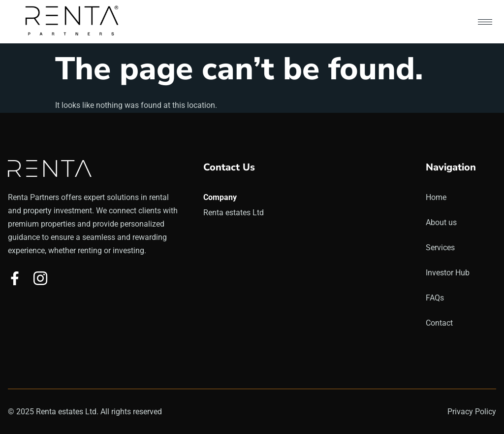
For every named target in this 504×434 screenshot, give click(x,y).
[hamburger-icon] (485, 22)
